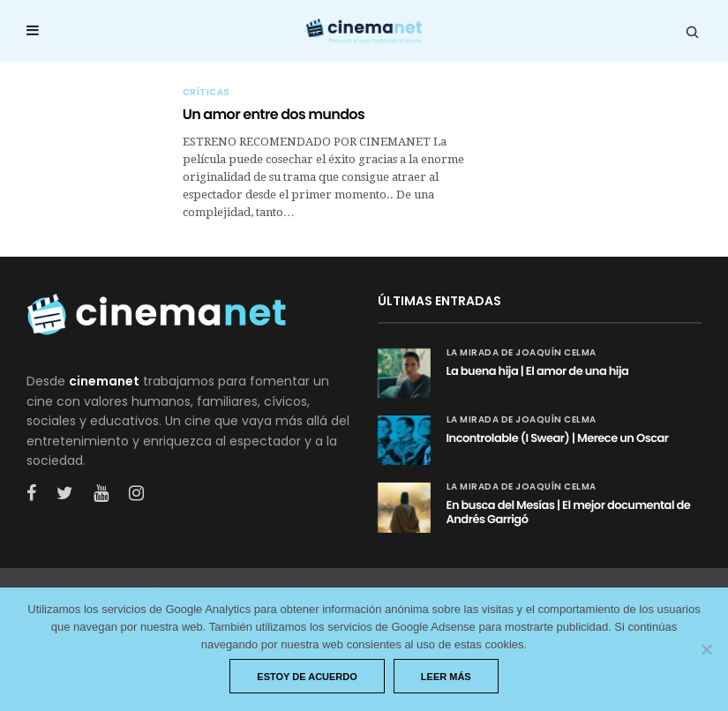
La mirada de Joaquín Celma (522, 353)
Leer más (446, 677)
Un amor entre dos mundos (274, 114)
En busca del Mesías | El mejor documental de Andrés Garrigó (569, 512)
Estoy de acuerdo (307, 677)
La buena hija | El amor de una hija (538, 371)
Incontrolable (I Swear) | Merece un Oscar (558, 438)
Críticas (206, 93)
